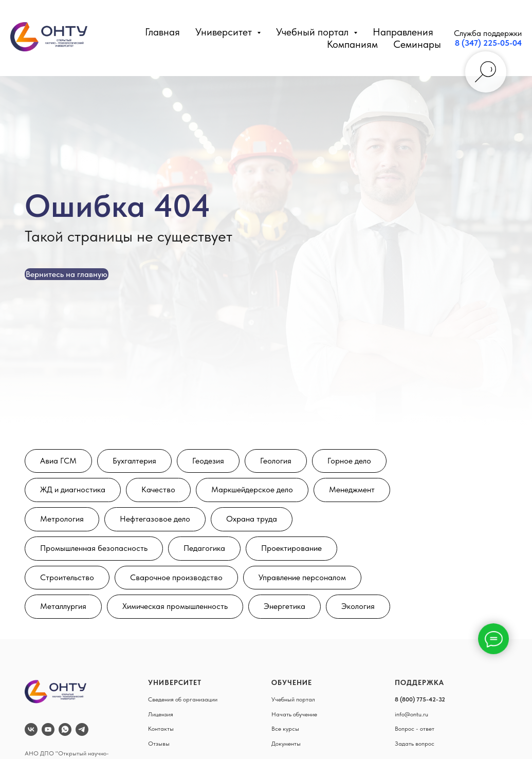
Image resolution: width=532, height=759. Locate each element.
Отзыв (157, 744)
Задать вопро (413, 744)
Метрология (62, 519)
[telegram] (82, 729)
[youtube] (48, 729)
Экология (358, 606)
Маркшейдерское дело (252, 489)
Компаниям (352, 44)
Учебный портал (293, 699)
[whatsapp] (65, 729)
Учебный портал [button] (314, 32)
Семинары (417, 44)
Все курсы (285, 729)
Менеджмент (352, 489)
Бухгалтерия (134, 461)
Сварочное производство (176, 577)
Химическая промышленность (175, 606)
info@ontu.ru (411, 714)
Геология (276, 461)
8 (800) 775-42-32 (420, 699)
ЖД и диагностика (73, 489)
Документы (286, 744)
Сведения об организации (183, 699)
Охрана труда (252, 519)
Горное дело (349, 461)
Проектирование (291, 548)
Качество (158, 489)
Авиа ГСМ (58, 461)
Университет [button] (225, 32)
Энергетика (285, 606)
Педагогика (204, 548)
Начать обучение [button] (294, 714)
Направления (403, 32)
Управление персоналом (302, 577)
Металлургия (63, 606)
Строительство (67, 577)
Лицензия (161, 714)
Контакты (161, 729)
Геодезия (208, 461)
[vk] (31, 729)
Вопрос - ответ (415, 729)
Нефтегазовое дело (155, 519)
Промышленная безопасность (94, 548)
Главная (162, 32)
